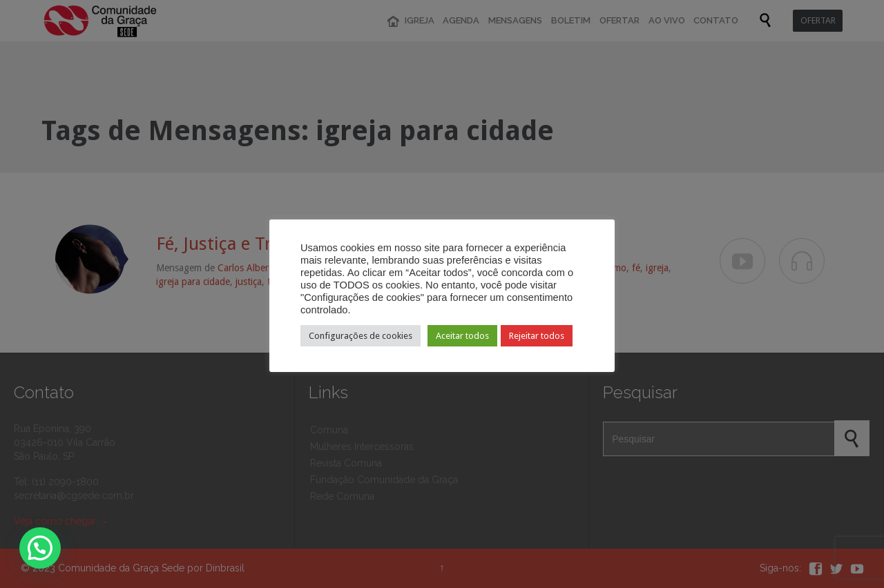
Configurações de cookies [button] (361, 336)
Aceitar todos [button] (462, 336)
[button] (40, 548)
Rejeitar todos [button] (537, 336)
